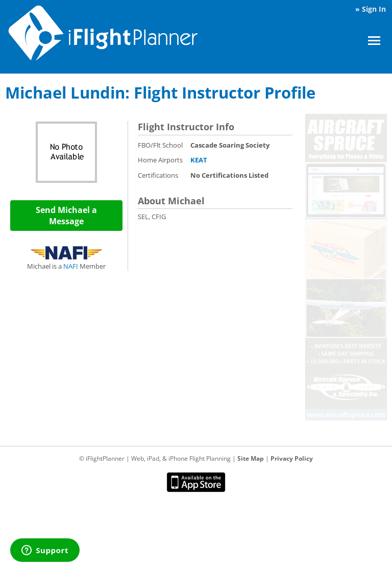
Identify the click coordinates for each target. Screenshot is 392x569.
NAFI (71, 266)
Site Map (251, 458)
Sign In (374, 9)
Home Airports (160, 160)
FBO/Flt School (160, 145)
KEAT (199, 160)
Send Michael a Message (66, 216)
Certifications (158, 175)
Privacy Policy (292, 458)
